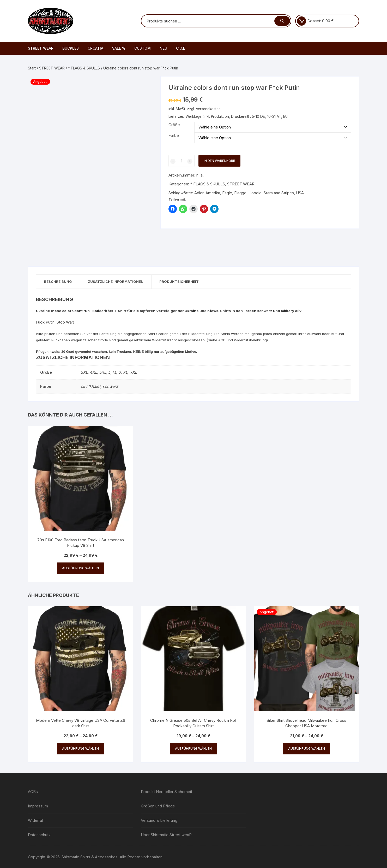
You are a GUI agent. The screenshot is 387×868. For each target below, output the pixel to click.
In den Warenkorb (219, 161)
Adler (199, 193)
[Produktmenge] (182, 161)
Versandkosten (208, 109)
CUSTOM (143, 48)
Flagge (240, 193)
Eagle (227, 193)
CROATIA (95, 48)
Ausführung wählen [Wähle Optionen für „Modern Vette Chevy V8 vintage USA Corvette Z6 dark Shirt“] (80, 749)
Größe (174, 125)
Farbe (174, 135)
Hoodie (255, 193)
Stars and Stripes (279, 193)
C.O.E (181, 48)
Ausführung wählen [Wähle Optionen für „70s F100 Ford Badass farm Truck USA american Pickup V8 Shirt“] (80, 568)
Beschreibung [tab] (58, 281)
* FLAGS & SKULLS (84, 68)
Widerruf (36, 820)
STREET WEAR (41, 48)
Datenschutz (39, 835)
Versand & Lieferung (159, 820)
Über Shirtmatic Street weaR (166, 835)
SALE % (119, 48)
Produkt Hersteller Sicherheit (167, 792)
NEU (163, 48)
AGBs (33, 792)
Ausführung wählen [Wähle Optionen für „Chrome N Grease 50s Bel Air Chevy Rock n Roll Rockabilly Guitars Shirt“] (193, 749)
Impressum (38, 806)
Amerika (213, 193)
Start (32, 68)
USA (300, 193)
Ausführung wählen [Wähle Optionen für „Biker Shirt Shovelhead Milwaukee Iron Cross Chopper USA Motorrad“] (307, 749)
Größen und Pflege (158, 806)
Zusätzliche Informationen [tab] (116, 281)
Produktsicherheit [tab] (179, 281)
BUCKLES (71, 48)
